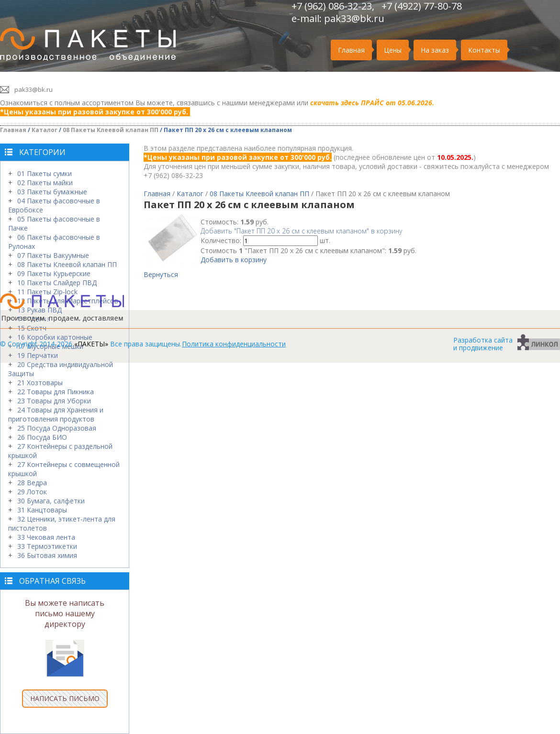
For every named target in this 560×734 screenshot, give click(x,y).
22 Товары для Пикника (56, 392)
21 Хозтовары (40, 383)
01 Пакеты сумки (45, 173)
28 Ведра (32, 483)
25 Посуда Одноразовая (57, 428)
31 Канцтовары (42, 510)
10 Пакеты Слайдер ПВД (57, 283)
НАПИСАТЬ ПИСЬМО (65, 698)
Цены (393, 50)
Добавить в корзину (234, 260)
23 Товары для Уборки (54, 401)
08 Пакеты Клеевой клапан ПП (111, 130)
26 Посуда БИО (42, 437)
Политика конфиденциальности (234, 344)
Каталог (45, 130)
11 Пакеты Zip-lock (47, 292)
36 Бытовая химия (47, 555)
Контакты (484, 50)
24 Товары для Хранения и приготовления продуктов (56, 414)
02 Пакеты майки (45, 183)
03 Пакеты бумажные (52, 192)
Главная (351, 50)
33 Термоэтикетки (47, 546)
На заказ (435, 50)
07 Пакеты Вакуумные (53, 255)
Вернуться (161, 274)
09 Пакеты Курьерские (54, 273)
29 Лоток (32, 492)
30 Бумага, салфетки (51, 501)
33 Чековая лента (46, 537)
